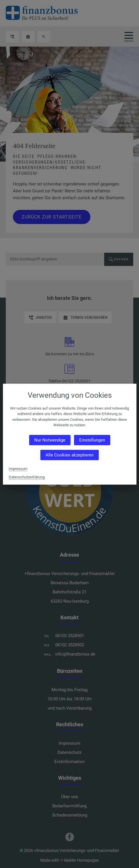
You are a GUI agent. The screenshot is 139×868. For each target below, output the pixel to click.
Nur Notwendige (49, 440)
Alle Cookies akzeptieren (69, 455)
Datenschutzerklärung (27, 477)
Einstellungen (92, 440)
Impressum (18, 469)
